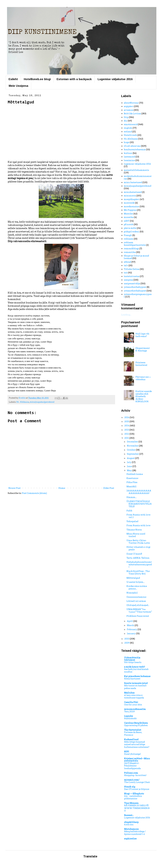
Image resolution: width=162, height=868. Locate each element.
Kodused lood (131, 739)
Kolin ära (129, 825)
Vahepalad (132, 521)
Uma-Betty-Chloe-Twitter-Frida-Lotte (138, 542)
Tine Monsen (131, 803)
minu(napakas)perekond (42, 402)
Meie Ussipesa (19, 86)
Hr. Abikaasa (23, 402)
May (130, 470)
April (130, 621)
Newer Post (15, 488)
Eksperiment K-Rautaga (143, 349)
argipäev (129, 106)
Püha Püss (132, 482)
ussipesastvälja (132, 284)
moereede (129, 203)
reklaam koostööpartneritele (135, 244)
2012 (127, 434)
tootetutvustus (132, 276)
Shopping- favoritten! (135, 775)
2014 (127, 426)
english (128, 128)
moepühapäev (132, 199)
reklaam (129, 239)
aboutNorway (131, 103)
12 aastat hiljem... (136, 582)
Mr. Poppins (130, 210)
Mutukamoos (131, 829)
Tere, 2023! (129, 712)
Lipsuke (129, 716)
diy (126, 121)
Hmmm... (132, 497)
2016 (127, 417)
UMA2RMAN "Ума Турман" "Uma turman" (139, 611)
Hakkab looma (135, 474)
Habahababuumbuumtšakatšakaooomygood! (139, 565)
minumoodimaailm (135, 709)
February (132, 629)
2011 (127, 438)
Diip (126, 117)
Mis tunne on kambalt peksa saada (135, 687)
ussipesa (128, 280)
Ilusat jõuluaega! (132, 754)
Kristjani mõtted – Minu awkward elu (137, 760)
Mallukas (129, 693)
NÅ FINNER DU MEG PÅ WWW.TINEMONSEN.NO (137, 808)
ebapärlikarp (131, 822)
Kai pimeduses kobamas (137, 676)
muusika (129, 217)
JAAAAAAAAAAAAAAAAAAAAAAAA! (139, 492)
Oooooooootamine (136, 597)
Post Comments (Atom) (34, 493)
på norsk (129, 224)
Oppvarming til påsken (136, 725)
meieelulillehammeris (136, 170)
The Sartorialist (133, 730)
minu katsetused (133, 182)
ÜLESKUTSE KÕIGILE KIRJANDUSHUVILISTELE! (139, 504)
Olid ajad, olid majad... (138, 605)
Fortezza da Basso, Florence (133, 734)
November (133, 446)
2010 (127, 639)
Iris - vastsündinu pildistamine (133, 797)
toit (126, 273)
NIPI (127, 752)
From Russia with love (138, 525)
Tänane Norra (134, 530)
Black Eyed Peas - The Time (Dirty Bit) (138, 572)
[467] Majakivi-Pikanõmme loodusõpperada (132, 766)
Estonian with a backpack (74, 79)
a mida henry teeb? (135, 667)
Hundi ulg (130, 787)
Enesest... (129, 815)
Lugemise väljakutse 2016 (115, 79)
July (129, 462)
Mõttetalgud (133, 578)
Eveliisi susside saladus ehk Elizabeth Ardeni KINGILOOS (144, 396)
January (132, 634)
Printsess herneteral (141, 364)
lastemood (129, 157)
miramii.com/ (132, 780)
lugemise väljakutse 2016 (137, 164)
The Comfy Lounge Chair (137, 782)
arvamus (129, 110)
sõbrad (127, 262)
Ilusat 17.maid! (134, 554)
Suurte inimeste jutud (136, 683)
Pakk (129, 511)
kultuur (128, 153)
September (133, 454)
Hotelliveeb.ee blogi (37, 79)
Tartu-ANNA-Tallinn (138, 558)
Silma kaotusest (132, 679)
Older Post (109, 488)
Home (62, 488)
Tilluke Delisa (132, 269)
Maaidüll (132, 487)
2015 (127, 422)
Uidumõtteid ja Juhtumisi (132, 659)
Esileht (13, 79)
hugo (127, 142)
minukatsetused (133, 192)
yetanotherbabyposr (135, 287)
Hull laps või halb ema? (142, 335)
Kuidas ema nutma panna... (137, 587)
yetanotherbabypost (135, 291)
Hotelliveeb (130, 135)
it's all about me (132, 146)
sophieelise (130, 839)
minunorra (130, 196)
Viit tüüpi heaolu (133, 662)
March (131, 625)
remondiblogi (131, 249)
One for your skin (133, 705)
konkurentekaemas (135, 150)
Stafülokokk (130, 718)
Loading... (126, 315)
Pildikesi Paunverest (138, 616)
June (130, 466)
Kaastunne (132, 478)
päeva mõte (130, 228)
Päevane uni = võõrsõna (143, 378)
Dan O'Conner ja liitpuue (137, 789)
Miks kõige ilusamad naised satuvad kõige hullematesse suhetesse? (137, 744)
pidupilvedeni (132, 232)
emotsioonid (131, 124)
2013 (127, 430)
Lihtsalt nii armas (136, 601)
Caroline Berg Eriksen (136, 723)
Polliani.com (131, 773)
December (133, 442)
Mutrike (128, 214)
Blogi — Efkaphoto (134, 794)
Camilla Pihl (131, 702)
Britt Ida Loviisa (132, 114)
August (131, 458)
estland (128, 132)
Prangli (128, 235)
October (131, 450)
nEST (127, 221)
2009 (127, 643)
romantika (130, 252)
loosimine (129, 160)
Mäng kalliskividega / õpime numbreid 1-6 (135, 833)
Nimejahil (132, 593)
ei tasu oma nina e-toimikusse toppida (134, 697)
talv (126, 265)
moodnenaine (132, 207)
